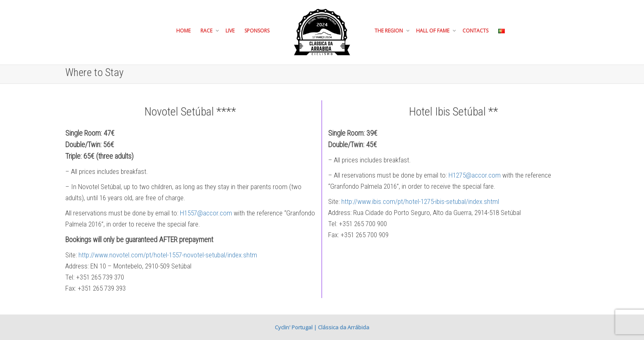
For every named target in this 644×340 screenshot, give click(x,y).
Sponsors (257, 31)
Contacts (475, 31)
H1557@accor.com (206, 213)
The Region (389, 31)
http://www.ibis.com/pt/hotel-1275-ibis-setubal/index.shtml (420, 201)
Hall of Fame (433, 31)
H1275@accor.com (475, 175)
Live (230, 31)
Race (207, 31)
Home (183, 31)
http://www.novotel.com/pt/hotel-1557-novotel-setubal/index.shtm (168, 255)
